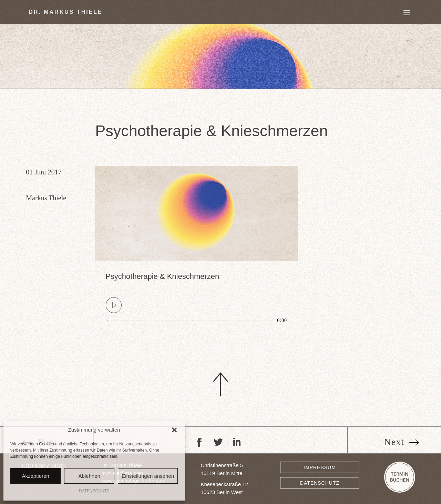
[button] (174, 430)
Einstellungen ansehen (148, 476)
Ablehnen (89, 476)
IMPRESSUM (320, 467)
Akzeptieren (35, 476)
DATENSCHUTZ (94, 491)
